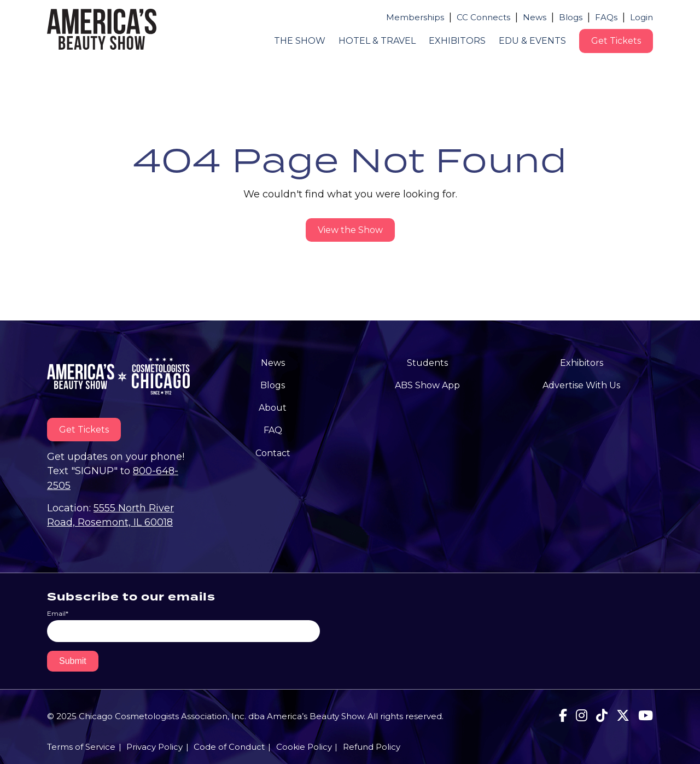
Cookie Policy (304, 747)
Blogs (571, 17)
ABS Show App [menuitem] (427, 385)
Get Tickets (616, 41)
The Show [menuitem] (300, 41)
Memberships (415, 17)
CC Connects (483, 17)
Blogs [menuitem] (273, 385)
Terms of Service (81, 747)
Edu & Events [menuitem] (532, 41)
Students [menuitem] (427, 363)
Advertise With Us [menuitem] (581, 385)
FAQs (606, 17)
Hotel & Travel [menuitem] (377, 41)
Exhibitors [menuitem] (457, 41)
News (535, 17)
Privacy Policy (154, 747)
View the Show (350, 230)
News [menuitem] (273, 363)
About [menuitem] (273, 408)
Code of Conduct (229, 747)
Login (641, 17)
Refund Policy (372, 747)
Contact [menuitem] (273, 453)
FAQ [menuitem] (273, 430)
